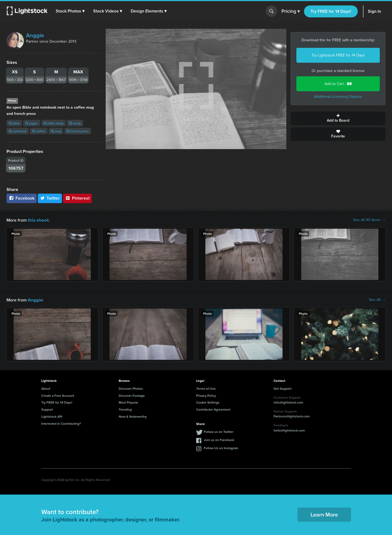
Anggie (35, 35)
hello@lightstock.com (289, 430)
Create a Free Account (58, 395)
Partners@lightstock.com (292, 416)
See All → (377, 300)
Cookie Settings (208, 402)
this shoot (37, 220)
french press (78, 131)
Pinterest (77, 198)
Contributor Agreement (213, 409)
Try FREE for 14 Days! (331, 11)
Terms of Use (206, 388)
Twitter (50, 198)
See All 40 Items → (369, 220)
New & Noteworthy (133, 416)
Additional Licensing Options (338, 97)
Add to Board (338, 118)
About (46, 388)
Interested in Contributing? (61, 423)
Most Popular (128, 402)
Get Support (283, 388)
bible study (54, 123)
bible (14, 123)
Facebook (22, 198)
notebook (18, 131)
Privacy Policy (206, 395)
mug (56, 131)
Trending (125, 409)
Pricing (291, 11)
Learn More (324, 514)
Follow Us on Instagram (221, 447)
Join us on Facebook (219, 439)
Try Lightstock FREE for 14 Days (338, 55)
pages (32, 123)
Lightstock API (52, 416)
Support (47, 409)
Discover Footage (132, 395)
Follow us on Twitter (219, 431)
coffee (39, 131)
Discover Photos (131, 388)
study (75, 123)
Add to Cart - (338, 84)
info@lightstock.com (288, 402)
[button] (70, 11)
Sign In (374, 11)
